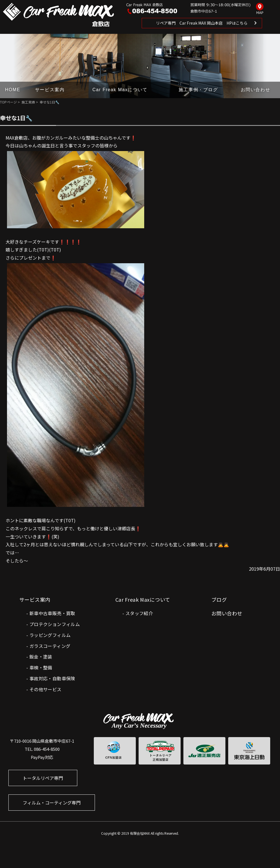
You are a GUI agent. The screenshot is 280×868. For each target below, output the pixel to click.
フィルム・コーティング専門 (52, 803)
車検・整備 (41, 667)
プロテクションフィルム (55, 624)
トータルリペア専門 (43, 778)
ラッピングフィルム (50, 635)
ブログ (219, 599)
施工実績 (28, 102)
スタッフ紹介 (139, 613)
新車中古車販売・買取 (52, 613)
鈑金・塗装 (41, 657)
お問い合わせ (256, 90)
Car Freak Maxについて (120, 90)
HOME (13, 90)
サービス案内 (50, 90)
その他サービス (46, 689)
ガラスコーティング (50, 646)
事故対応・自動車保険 (52, 678)
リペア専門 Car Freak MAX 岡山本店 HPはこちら (202, 23)
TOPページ (8, 102)
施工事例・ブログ (198, 90)
